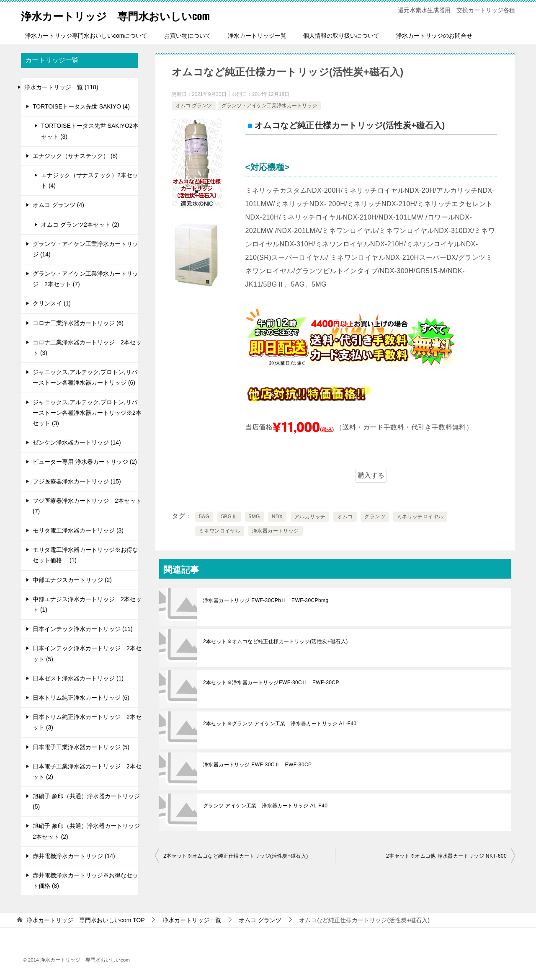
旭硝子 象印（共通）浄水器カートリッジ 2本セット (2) (86, 831)
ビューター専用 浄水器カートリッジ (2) (85, 462)
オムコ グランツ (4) (58, 205)
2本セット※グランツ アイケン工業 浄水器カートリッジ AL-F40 (280, 724)
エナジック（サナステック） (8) (75, 156)
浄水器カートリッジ (276, 531)
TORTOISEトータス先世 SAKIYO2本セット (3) (90, 131)
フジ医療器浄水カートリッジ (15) (77, 481)
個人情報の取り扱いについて (341, 36)
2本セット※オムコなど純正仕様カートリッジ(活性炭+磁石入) (276, 641)
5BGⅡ (229, 517)
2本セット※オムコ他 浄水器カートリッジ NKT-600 (446, 856)
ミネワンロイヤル (220, 531)
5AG (204, 517)
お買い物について (188, 36)
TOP (86, 920)
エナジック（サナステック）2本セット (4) (90, 180)
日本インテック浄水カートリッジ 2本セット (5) (87, 653)
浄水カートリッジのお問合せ (434, 36)
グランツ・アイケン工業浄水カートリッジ (269, 106)
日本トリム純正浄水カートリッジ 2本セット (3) (87, 722)
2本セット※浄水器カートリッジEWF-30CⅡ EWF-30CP (271, 683)
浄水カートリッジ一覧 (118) (61, 87)
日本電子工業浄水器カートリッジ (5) (81, 747)
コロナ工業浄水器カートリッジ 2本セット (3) (87, 348)
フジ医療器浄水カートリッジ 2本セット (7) (87, 506)
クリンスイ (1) (52, 303)
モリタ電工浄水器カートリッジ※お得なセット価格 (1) (85, 555)
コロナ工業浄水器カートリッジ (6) (78, 323)
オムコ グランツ (194, 106)
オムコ (345, 517)
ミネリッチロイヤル (420, 517)
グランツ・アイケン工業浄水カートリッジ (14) (85, 249)
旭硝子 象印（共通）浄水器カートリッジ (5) (86, 801)
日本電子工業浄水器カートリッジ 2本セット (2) (87, 772)
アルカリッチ (310, 517)
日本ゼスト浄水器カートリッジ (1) (78, 678)
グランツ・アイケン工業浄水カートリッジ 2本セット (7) (85, 279)
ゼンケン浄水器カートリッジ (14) (77, 442)
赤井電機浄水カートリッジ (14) (74, 856)
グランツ (375, 517)
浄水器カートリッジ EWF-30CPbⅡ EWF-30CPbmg (266, 600)
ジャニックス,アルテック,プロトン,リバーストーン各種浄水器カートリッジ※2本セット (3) (87, 413)
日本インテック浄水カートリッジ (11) (83, 629)
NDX (277, 517)
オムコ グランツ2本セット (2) (80, 225)
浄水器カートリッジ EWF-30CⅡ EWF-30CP (257, 765)
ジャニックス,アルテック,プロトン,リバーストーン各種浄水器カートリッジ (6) (85, 377)
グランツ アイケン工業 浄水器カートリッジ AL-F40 (265, 806)
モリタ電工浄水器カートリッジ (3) (78, 530)
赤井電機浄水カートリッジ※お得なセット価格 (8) (85, 880)
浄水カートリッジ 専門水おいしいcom (134, 14)
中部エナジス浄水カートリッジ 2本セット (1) (87, 604)
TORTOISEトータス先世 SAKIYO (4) (81, 106)
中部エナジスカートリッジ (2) (72, 580)
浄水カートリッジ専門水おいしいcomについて (86, 36)
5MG (254, 517)
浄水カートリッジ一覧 (257, 36)
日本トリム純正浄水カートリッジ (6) (81, 698)
